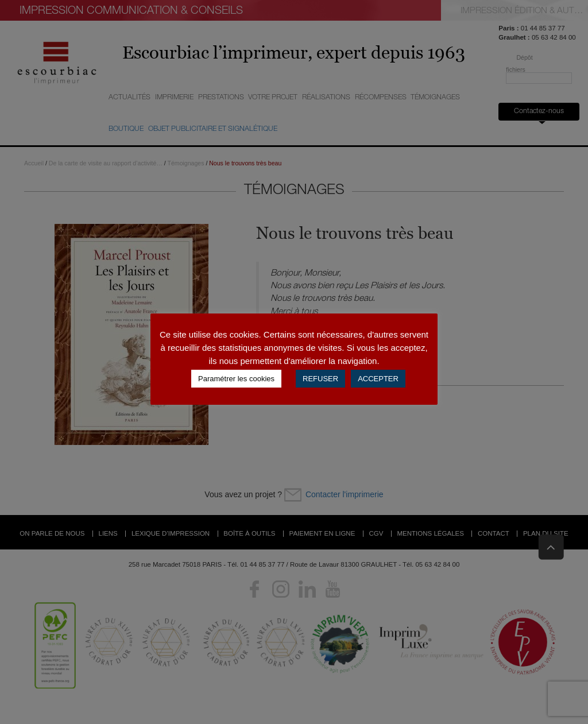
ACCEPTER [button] (378, 379)
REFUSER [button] (320, 379)
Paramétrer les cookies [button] (236, 379)
